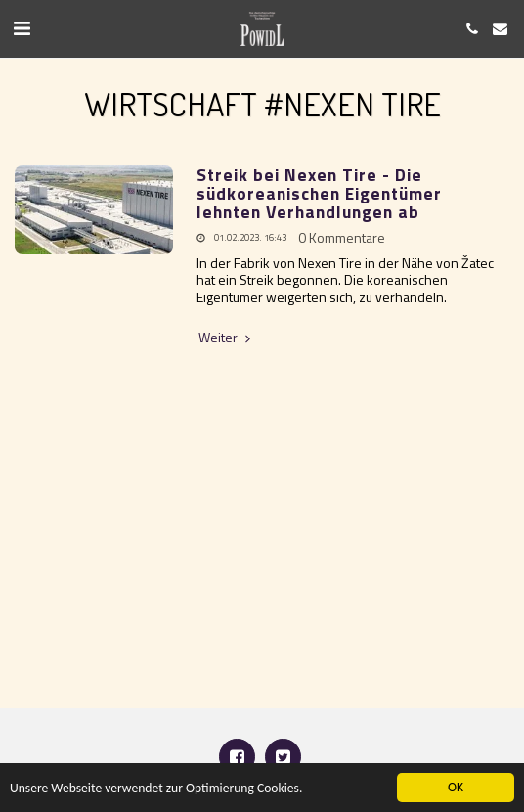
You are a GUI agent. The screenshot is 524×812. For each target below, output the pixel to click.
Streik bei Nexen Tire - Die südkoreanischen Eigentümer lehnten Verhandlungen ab (319, 194)
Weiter (226, 338)
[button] (22, 28)
